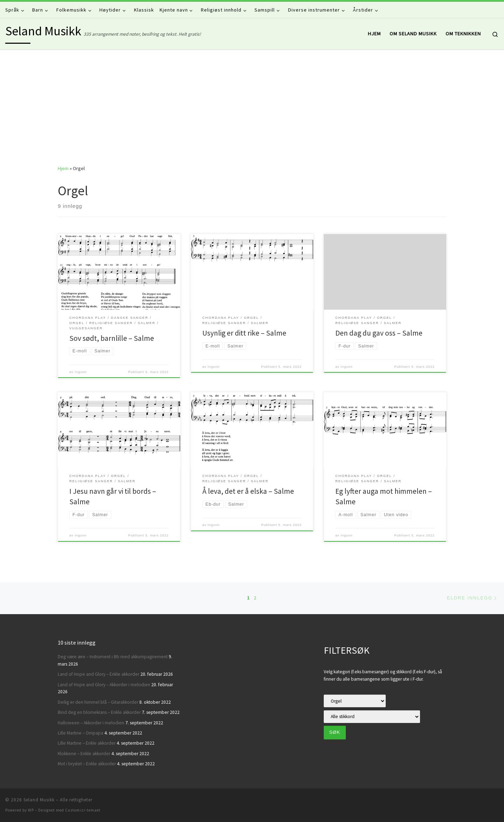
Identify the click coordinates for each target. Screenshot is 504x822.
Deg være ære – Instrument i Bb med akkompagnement (113, 657)
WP (31, 810)
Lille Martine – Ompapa (80, 733)
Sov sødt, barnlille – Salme (112, 338)
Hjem (63, 168)
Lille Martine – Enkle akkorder (87, 743)
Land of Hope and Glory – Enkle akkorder (99, 674)
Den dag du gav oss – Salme (379, 333)
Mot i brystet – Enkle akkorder (87, 764)
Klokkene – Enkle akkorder (84, 754)
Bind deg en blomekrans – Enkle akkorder (99, 712)
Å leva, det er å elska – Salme (248, 491)
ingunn (81, 372)
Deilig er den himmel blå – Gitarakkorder (98, 702)
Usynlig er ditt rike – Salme (244, 333)
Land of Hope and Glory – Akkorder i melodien (104, 685)
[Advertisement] (252, 102)
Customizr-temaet (83, 810)
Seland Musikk (39, 800)
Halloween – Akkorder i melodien (91, 723)
